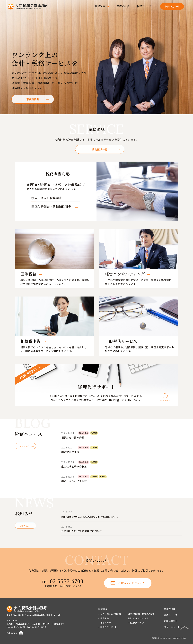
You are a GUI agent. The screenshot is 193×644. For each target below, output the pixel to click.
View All (25, 446)
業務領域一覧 (100, 149)
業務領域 (100, 6)
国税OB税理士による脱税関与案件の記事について (90, 517)
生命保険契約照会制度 (74, 467)
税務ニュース (145, 6)
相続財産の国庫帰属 (73, 438)
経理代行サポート (109, 627)
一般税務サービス (136, 623)
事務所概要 (123, 6)
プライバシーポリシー (175, 627)
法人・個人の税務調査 (47, 198)
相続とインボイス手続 (74, 481)
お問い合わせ (171, 621)
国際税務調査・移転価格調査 (51, 206)
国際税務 (105, 619)
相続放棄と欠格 (70, 452)
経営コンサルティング (138, 619)
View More (165, 400)
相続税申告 (106, 623)
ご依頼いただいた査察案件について (82, 531)
